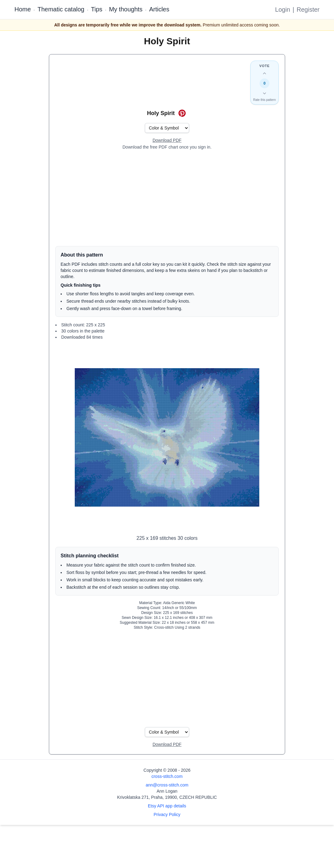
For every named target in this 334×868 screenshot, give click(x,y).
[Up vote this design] (264, 74)
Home (23, 9)
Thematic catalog (61, 9)
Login (282, 10)
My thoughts (126, 9)
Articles (159, 9)
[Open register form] (167, 141)
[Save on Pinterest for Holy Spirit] (182, 113)
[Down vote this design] (264, 93)
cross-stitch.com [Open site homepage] (167, 776)
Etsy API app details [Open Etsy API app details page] (167, 806)
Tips (97, 9)
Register (308, 10)
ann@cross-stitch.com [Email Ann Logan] (167, 785)
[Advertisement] (167, 198)
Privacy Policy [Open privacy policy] (167, 814)
